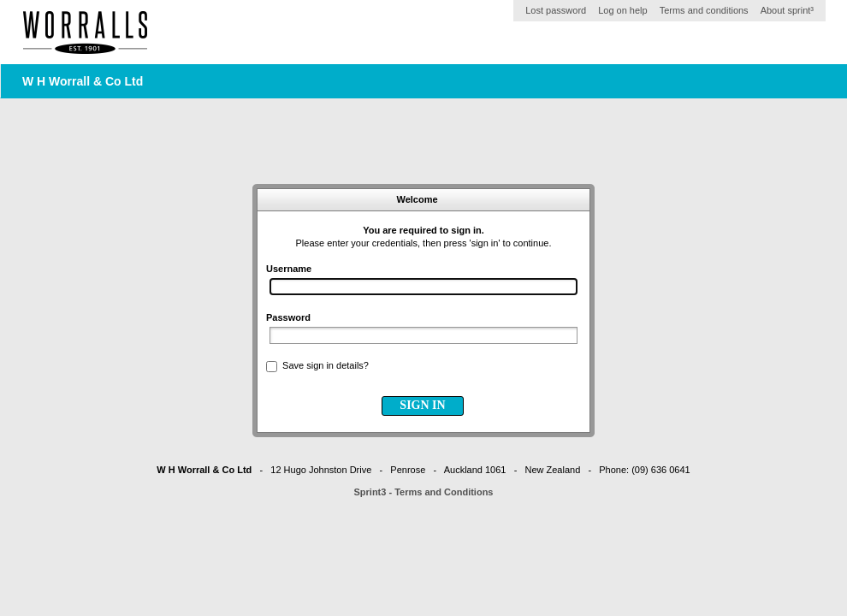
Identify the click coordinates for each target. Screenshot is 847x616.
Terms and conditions (704, 10)
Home (86, 32)
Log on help (623, 10)
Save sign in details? (326, 365)
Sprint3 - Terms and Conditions (424, 492)
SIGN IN (422, 405)
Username (289, 269)
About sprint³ (787, 10)
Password (288, 317)
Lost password (556, 10)
